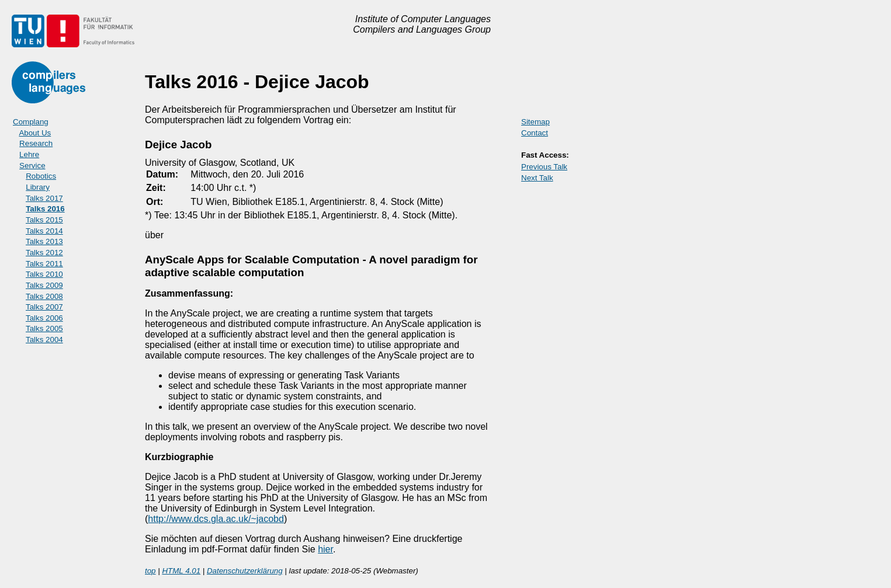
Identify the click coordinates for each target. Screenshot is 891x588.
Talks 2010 (44, 274)
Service (32, 166)
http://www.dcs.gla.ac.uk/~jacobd (216, 519)
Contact (535, 133)
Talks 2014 (44, 231)
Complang (31, 122)
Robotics (41, 176)
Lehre (29, 154)
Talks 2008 (44, 296)
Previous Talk (544, 167)
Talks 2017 (44, 198)
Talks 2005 (44, 328)
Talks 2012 (44, 253)
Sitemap (535, 122)
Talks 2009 (44, 285)
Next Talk (537, 178)
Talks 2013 (44, 241)
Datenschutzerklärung (245, 571)
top (150, 571)
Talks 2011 (44, 264)
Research (36, 143)
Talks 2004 (44, 340)
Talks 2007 (44, 307)
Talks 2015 (44, 220)
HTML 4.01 (181, 571)
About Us (35, 133)
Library (38, 187)
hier (325, 549)
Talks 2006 (44, 318)
